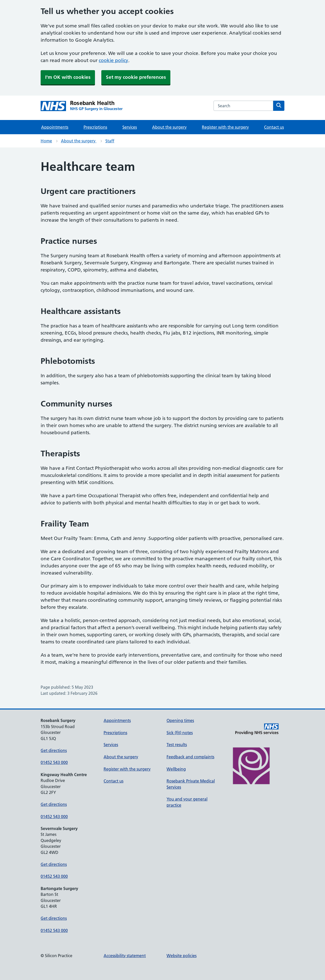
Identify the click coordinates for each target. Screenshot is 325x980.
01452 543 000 (54, 762)
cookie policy (113, 60)
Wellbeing (176, 769)
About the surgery (169, 127)
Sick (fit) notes (180, 733)
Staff (110, 141)
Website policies (182, 956)
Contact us (274, 127)
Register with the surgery (225, 127)
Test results (177, 745)
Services (130, 127)
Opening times (180, 720)
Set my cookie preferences (136, 77)
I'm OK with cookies (68, 77)
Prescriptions (95, 127)
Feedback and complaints (190, 757)
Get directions (54, 750)
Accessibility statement (125, 956)
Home (46, 141)
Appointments (55, 127)
